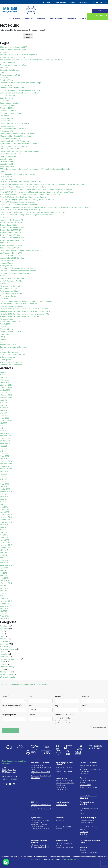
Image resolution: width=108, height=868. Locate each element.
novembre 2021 (6, 438)
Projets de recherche (8, 179)
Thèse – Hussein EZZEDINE (10, 230)
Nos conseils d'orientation (10, 659)
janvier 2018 (5, 540)
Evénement (4, 644)
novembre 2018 (6, 517)
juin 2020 (3, 474)
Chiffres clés (5, 78)
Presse (3, 662)
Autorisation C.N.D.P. (64, 715)
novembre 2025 (6, 388)
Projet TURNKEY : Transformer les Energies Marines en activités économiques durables (33, 212)
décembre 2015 (6, 583)
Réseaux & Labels (7, 329)
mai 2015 (4, 593)
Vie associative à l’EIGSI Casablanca (64, 828)
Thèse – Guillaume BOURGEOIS (12, 240)
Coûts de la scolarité (8, 98)
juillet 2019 (4, 497)
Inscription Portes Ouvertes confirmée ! (15, 146)
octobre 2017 (5, 548)
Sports (2, 669)
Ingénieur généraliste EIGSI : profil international (18, 134)
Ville (84, 706)
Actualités (4, 52)
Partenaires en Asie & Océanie (11, 294)
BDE (2, 631)
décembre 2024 (6, 395)
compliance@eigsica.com (69, 859)
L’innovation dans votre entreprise (13, 154)
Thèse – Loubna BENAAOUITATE (12, 233)
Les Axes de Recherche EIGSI (11, 253)
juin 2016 (3, 570)
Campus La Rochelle (60, 2)
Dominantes (5, 116)
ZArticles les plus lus (8, 677)
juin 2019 (3, 499)
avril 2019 (4, 504)
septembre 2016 (6, 565)
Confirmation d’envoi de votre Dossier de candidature (20, 93)
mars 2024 (4, 408)
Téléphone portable (10, 715)
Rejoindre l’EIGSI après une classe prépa (89, 797)
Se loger (3, 337)
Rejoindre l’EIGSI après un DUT (41, 809)
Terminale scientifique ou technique (13, 347)
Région (59, 706)
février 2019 (4, 509)
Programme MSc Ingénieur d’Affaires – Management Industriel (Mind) (26, 301)
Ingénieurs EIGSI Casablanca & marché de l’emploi (19, 144)
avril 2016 (4, 576)
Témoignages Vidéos (8, 344)
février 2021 (4, 456)
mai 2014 (4, 614)
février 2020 (4, 484)
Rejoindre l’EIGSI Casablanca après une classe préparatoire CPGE (24, 314)
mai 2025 (4, 393)
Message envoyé (6, 266)
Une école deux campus (9, 352)
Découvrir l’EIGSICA (7, 108)
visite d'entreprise (7, 674)
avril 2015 (4, 596)
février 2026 (4, 380)
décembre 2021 (6, 436)
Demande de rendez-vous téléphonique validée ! (18, 271)
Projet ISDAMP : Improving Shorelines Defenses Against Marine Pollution (27, 200)
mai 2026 (4, 375)
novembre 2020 (6, 464)
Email (32, 715)
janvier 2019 (5, 512)
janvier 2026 (5, 382)
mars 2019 (4, 507)
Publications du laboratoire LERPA (13, 228)
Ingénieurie (4, 657)
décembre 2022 (6, 421)
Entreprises (84, 18)
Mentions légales (6, 263)
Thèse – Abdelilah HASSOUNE (11, 222)
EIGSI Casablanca (14, 18)
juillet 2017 (4, 550)
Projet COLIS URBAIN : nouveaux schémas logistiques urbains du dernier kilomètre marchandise (36, 189)
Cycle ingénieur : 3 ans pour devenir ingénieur (40, 821)
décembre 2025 (6, 385)
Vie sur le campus (56, 18)
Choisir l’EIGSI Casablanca (89, 763)
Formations (41, 18)
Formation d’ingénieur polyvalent (87, 803)
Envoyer (11, 731)
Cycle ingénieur (6, 101)
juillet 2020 (4, 471)
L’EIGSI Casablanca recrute (10, 149)
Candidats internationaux (9, 70)
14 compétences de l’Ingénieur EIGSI (14, 47)
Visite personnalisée (8, 357)
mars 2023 (4, 415)
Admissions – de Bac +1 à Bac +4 (13, 57)
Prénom (59, 696)
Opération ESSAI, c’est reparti (65, 781)
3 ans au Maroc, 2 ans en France (12, 278)
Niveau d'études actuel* (12, 706)
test (1, 350)
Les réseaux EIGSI (7, 261)
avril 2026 (4, 377)
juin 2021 (3, 446)
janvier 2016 (5, 581)
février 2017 (4, 563)
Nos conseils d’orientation (88, 852)
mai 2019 (4, 502)
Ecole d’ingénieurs (46, 2)
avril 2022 (4, 428)
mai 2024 (4, 403)
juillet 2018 (4, 525)
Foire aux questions (7, 126)
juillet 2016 (4, 568)
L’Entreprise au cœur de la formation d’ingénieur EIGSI (20, 151)
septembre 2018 (6, 522)
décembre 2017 (6, 543)
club (2, 636)
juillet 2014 (4, 609)
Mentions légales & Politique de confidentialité (41, 777)
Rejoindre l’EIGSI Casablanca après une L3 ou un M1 (19, 316)
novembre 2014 (6, 601)
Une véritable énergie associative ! (13, 355)
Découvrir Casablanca (8, 106)
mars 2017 (4, 560)
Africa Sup (72, 2)
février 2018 (4, 537)
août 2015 (4, 586)
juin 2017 (3, 553)
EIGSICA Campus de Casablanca (12, 281)
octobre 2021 (5, 441)
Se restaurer (5, 339)
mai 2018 (4, 530)
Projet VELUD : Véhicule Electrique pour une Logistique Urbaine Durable (27, 215)
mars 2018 (4, 535)
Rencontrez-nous (6, 319)
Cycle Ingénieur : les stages (10, 103)
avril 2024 (4, 405)
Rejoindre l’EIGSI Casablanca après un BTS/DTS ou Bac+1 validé (24, 309)
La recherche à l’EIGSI (8, 156)
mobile (3, 276)
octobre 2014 (5, 603)
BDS (2, 634)
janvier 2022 (5, 433)
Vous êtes (86, 696)
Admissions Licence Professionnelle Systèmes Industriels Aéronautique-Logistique (31, 60)
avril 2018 (4, 532)
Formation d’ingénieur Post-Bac (89, 810)
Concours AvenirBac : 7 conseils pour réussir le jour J (20, 90)
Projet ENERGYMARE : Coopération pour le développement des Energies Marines (30, 195)
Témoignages (5, 672)
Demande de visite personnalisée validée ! (16, 273)
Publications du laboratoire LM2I (12, 238)
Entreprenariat (5, 641)
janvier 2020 (5, 487)
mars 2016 (4, 578)
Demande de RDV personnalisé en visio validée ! (18, 268)
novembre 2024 (6, 398)
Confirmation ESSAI (7, 95)
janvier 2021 (5, 459)
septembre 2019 (6, 492)
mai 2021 (4, 449)
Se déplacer (4, 334)
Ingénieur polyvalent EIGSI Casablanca (14, 141)
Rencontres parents (62, 787)
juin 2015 (3, 591)
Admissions (29, 18)
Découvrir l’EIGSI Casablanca (41, 763)
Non (69, 718)
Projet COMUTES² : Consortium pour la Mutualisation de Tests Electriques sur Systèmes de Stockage (38, 192)
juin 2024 (3, 400)
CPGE (82, 793)
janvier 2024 (5, 410)
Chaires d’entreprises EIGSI (10, 75)
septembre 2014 (6, 606)
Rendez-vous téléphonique (10, 322)
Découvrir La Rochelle (8, 111)
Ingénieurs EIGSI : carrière (64, 771)
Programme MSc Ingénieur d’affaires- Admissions (19, 304)
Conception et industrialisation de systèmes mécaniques (21, 83)
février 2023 (4, 418)
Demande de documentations (11, 113)
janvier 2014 (5, 619)
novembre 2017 (6, 545)
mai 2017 (4, 555)
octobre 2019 (5, 489)
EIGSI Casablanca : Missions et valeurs (15, 123)
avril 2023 (4, 413)
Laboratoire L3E (6, 159)
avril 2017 (4, 558)
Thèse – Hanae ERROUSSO (10, 243)
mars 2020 (4, 482)
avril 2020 (4, 479)
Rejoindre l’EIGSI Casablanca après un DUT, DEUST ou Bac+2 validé (25, 311)
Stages (3, 342)
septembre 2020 (6, 469)
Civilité (6, 696)
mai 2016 (4, 573)
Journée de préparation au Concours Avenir (88, 788)
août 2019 (4, 494)
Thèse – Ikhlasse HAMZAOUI (11, 245)
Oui (62, 718)
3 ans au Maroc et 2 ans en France (13, 50)
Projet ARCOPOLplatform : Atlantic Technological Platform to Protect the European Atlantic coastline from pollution (43, 184)
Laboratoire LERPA (7, 161)
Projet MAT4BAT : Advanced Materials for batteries (19, 205)
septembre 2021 (6, 443)
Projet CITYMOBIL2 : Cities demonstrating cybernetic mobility (23, 187)
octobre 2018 (5, 520)
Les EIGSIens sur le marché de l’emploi (90, 842)
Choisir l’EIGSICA (6, 80)
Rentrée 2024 (5, 327)
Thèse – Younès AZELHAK (10, 235)
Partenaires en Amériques (10, 291)
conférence (4, 639)
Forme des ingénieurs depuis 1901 (13, 128)
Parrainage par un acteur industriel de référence (39, 825)
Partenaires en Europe (8, 296)
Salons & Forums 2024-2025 (11, 332)
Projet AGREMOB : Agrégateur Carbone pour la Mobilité (21, 182)
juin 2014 (3, 611)
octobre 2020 (5, 466)
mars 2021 (4, 454)
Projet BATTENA (6, 177)
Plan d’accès (5, 299)
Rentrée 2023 (5, 324)
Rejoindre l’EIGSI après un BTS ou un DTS (41, 806)
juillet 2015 (4, 588)
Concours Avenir (83, 2)
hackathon (4, 652)
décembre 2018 (6, 515)
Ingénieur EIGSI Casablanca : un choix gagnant (90, 770)
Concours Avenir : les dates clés (12, 88)
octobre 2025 (5, 390)
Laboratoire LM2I (6, 164)
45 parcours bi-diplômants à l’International (16, 136)
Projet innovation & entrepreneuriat (13, 306)
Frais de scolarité (6, 131)
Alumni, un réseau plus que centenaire (14, 65)
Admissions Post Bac (8, 62)
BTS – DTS (4, 67)
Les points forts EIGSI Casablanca (13, 258)
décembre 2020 (6, 461)
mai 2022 (4, 426)
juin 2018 (3, 527)
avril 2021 (4, 451)
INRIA (2, 172)
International (71, 18)
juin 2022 (3, 423)
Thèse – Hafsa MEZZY (8, 225)
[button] (6, 862)
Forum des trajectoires (8, 649)
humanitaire (4, 654)
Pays (31, 706)
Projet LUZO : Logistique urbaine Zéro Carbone (17, 202)
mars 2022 (4, 431)
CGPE (2, 73)
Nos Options (5, 283)
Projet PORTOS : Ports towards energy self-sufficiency (20, 210)
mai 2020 (4, 476)
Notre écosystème (7, 167)
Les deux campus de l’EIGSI (10, 256)
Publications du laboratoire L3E (12, 220)
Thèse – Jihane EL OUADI (10, 248)
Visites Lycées (5, 360)
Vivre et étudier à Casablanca (11, 362)
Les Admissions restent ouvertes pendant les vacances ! (21, 250)
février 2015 (4, 598)
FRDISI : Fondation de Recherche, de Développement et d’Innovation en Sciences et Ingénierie (35, 169)
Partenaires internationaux (10, 139)
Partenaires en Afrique (8, 289)
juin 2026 (3, 372)
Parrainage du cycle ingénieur (11, 286)
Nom (31, 696)
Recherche (4, 664)
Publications (5, 217)
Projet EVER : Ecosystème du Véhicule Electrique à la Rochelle (23, 197)
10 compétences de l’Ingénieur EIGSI (65, 768)
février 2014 (4, 616)
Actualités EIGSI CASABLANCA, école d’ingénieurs (19, 55)
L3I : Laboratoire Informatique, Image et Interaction (19, 174)
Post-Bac (83, 778)
